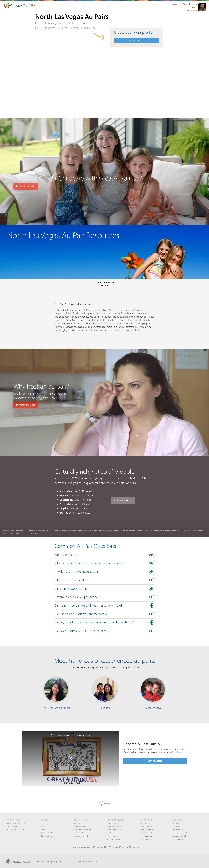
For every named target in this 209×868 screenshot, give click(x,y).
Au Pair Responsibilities (114, 830)
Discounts (44, 826)
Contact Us (176, 826)
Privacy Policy (52, 862)
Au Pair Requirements (114, 826)
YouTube (123, 847)
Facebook (98, 847)
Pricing (43, 823)
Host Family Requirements (82, 830)
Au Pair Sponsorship (146, 826)
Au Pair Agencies (178, 839)
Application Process (146, 830)
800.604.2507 (191, 10)
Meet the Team (178, 830)
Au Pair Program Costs (147, 833)
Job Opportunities (180, 833)
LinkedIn (113, 847)
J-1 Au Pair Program (113, 823)
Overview (77, 823)
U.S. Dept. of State (67, 862)
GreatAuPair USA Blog (181, 836)
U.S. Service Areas (112, 836)
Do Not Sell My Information (87, 862)
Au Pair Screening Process (16, 823)
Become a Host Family (81, 836)
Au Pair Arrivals (112, 833)
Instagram (134, 847)
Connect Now (123, 500)
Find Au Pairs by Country (16, 830)
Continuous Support (81, 833)
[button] (104, 555)
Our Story (176, 823)
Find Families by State (114, 839)
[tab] (104, 555)
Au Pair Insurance (145, 839)
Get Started (155, 761)
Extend (43, 830)
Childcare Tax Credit (47, 836)
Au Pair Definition (80, 826)
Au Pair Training (13, 826)
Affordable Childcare (47, 833)
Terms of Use (39, 862)
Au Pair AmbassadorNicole (104, 284)
